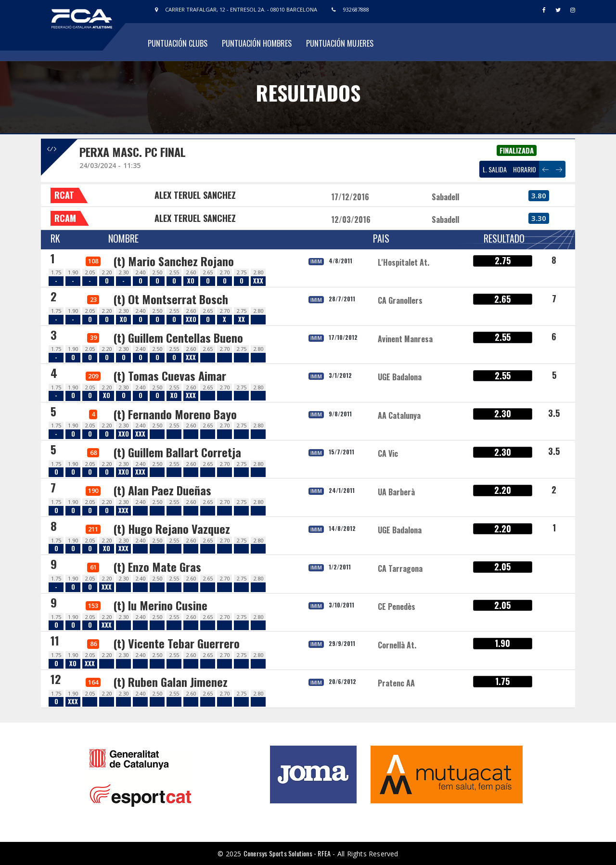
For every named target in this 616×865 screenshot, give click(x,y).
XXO (191, 319)
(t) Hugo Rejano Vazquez (172, 529)
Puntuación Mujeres (340, 43)
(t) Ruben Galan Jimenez (170, 682)
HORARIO (525, 169)
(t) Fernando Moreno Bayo (175, 414)
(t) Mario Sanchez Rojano (173, 261)
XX (242, 319)
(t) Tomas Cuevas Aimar (170, 375)
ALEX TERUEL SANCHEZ (195, 195)
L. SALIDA (495, 169)
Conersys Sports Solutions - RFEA (287, 853)
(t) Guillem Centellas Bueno (178, 337)
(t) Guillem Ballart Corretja (177, 452)
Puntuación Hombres (257, 43)
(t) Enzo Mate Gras (157, 567)
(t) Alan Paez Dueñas (162, 490)
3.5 (554, 413)
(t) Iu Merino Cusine (160, 605)
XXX (258, 281)
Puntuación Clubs (178, 43)
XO (191, 281)
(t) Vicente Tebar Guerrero (176, 643)
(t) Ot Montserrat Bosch (171, 299)
